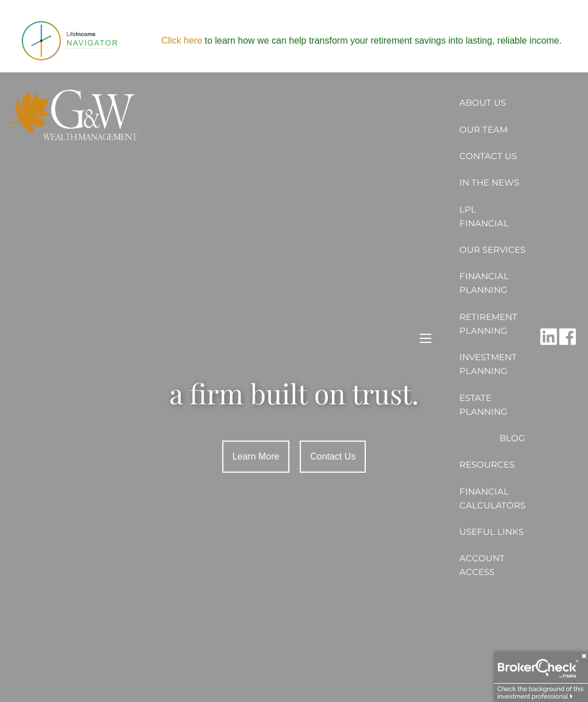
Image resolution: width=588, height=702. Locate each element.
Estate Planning (483, 405)
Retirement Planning (488, 324)
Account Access (482, 565)
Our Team (483, 130)
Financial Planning (484, 283)
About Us (483, 103)
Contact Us (488, 156)
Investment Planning (488, 364)
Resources (487, 464)
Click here (182, 41)
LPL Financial (484, 216)
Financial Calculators (492, 498)
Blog (512, 438)
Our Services (492, 250)
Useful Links (492, 532)
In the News (489, 182)
